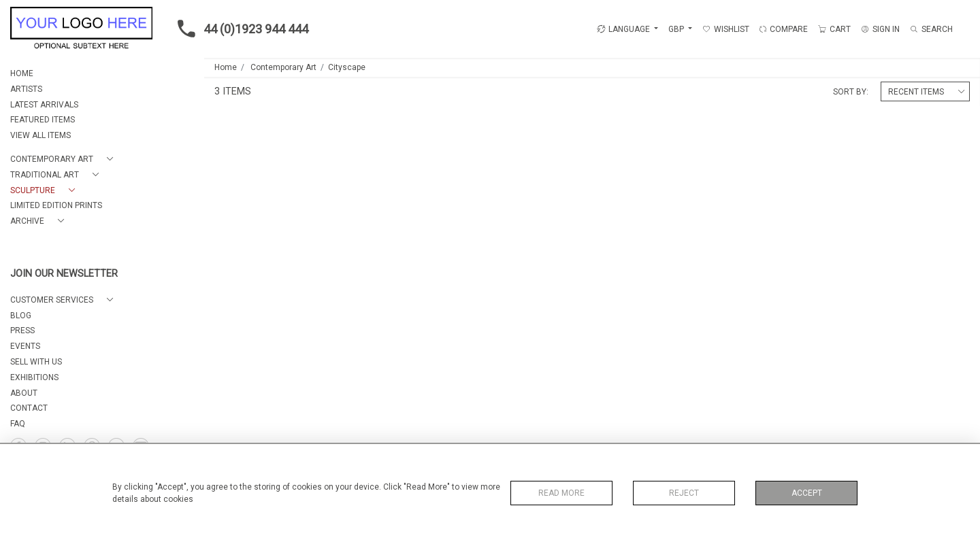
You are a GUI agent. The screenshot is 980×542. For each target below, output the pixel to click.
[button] (64, 159)
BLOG (21, 316)
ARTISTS (26, 89)
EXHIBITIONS (34, 377)
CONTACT (29, 408)
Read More (561, 493)
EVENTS (25, 346)
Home (226, 67)
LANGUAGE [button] (623, 29)
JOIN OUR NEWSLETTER (64, 274)
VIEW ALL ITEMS (40, 135)
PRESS (22, 331)
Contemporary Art (283, 67)
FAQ (18, 424)
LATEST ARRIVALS (44, 105)
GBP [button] (677, 29)
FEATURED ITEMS (43, 120)
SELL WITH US (36, 362)
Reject (684, 493)
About (24, 393)
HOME (22, 73)
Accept (807, 493)
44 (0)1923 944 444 (239, 29)
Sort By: (851, 92)
